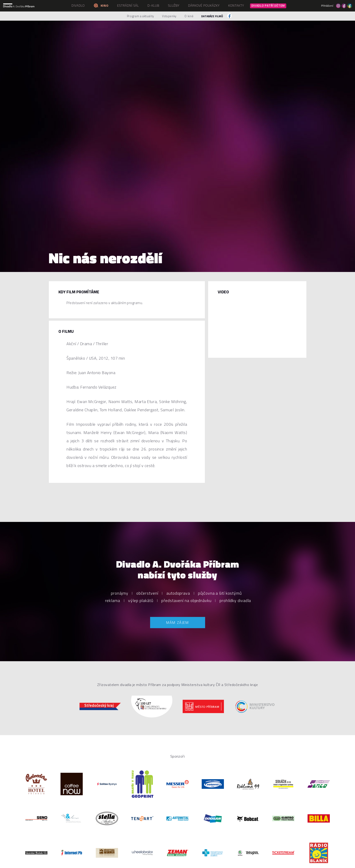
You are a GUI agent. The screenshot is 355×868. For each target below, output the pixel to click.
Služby (174, 5)
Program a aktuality (140, 16)
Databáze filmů (212, 16)
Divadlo (78, 5)
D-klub (154, 5)
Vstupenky (169, 16)
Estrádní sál (128, 5)
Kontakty (236, 5)
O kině (189, 16)
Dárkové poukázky (204, 5)
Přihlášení (327, 6)
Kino (101, 5)
